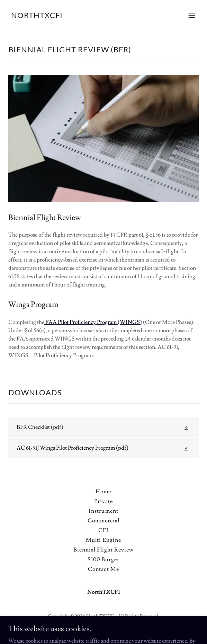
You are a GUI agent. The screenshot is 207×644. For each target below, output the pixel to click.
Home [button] (103, 492)
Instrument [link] (103, 511)
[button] (192, 15)
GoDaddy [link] (99, 626)
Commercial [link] (103, 521)
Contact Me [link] (103, 569)
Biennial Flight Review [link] (103, 550)
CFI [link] (103, 530)
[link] (37, 16)
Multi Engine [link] (103, 540)
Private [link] (103, 501)
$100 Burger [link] (103, 559)
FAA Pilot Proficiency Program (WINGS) (93, 322)
